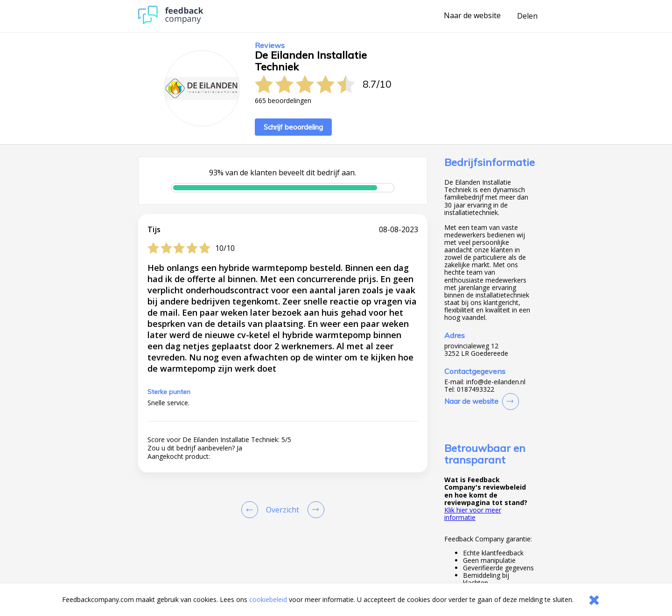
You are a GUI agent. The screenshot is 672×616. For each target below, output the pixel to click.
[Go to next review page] (314, 510)
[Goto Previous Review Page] (252, 510)
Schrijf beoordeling (293, 127)
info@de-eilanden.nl (496, 382)
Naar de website (472, 16)
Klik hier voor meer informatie (473, 514)
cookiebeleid (268, 599)
